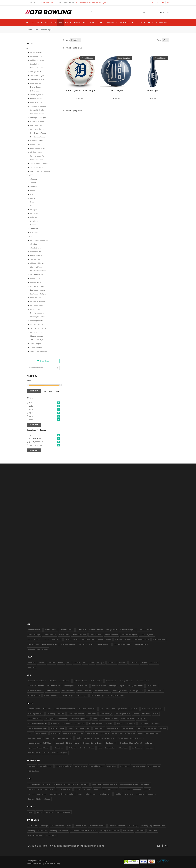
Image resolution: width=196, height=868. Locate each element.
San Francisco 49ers (38, 156)
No (44, 435)
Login (151, 2)
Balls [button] (68, 23)
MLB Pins (85, 784)
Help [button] (150, 23)
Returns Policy (80, 826)
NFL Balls (47, 709)
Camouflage (131, 723)
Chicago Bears (36, 72)
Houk (100, 748)
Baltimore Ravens (37, 60)
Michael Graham (59, 748)
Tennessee (34, 229)
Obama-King (144, 723)
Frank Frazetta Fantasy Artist (149, 733)
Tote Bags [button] (124, 23)
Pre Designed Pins (64, 789)
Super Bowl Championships (64, 709)
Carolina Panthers (37, 68)
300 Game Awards (83, 728)
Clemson (34, 187)
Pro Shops (44, 826)
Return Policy (51, 835)
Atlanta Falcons (36, 56)
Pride (62, 728)
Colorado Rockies (37, 275)
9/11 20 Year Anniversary (134, 794)
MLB (37, 30)
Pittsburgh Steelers (37, 152)
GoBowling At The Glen (55, 714)
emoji (95, 719)
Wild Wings (55, 733)
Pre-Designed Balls (123, 714)
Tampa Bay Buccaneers (39, 164)
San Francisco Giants (38, 328)
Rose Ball (110, 723)
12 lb (44, 410)
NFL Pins (47, 784)
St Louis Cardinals (37, 336)
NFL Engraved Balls (120, 709)
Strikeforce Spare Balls (109, 719)
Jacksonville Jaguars (38, 106)
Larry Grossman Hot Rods (63, 738)
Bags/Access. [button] (80, 23)
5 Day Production (44, 445)
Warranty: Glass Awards (59, 831)
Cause (30, 733)
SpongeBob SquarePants (80, 719)
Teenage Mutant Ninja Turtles (56, 719)
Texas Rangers (36, 344)
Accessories (112, 766)
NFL (30, 49)
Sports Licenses (34, 709)
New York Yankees (37, 313)
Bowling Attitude (34, 799)
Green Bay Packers (37, 95)
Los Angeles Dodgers (38, 294)
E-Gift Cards (32, 826)
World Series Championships (152, 709)
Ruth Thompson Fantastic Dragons (131, 738)
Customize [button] (36, 23)
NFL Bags (32, 766)
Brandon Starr (110, 748)
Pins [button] (92, 23)
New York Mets (36, 309)
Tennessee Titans (36, 167)
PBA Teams (92, 714)
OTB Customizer (58, 826)
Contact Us (140, 831)
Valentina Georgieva (60, 753)
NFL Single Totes (80, 766)
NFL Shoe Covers (138, 766)
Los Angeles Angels (38, 290)
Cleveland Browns (37, 79)
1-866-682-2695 (38, 846)
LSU (32, 206)
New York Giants (36, 141)
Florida (33, 190)
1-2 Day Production (44, 439)
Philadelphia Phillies (38, 317)
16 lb (44, 420)
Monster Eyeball (113, 728)
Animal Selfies (128, 728)
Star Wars (146, 714)
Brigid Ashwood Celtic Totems (98, 733)
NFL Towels (124, 766)
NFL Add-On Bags (97, 766)
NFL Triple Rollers (46, 766)
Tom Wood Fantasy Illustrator (39, 738)
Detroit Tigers (35, 278)
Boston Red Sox (36, 256)
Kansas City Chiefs (37, 110)
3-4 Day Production (44, 442)
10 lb (44, 406)
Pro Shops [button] (161, 23)
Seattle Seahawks (37, 160)
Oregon (33, 225)
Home (29, 30)
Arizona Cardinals (37, 53)
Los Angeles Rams (37, 121)
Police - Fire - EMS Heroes (38, 723)
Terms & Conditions (35, 835)
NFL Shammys (154, 766)
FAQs (69, 826)
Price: (45, 391)
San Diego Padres (37, 324)
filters (43, 361)
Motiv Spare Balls (128, 719)
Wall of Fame (128, 831)
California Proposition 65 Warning (84, 831)
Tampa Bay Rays (36, 340)
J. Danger (149, 743)
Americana (55, 723)
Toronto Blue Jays (37, 347)
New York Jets (35, 145)
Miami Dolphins (36, 125)
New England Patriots (38, 133)
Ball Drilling (133, 826)
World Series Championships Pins (104, 784)
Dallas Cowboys (36, 83)
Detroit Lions (35, 91)
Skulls (70, 728)
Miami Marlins (35, 298)
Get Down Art (111, 743)
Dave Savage (89, 748)
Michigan (34, 210)
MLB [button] (60, 23)
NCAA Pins (145, 784)
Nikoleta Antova (34, 753)
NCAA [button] (53, 23)
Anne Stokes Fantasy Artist (73, 733)
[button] (27, 23)
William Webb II (75, 748)
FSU (32, 194)
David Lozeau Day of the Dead (123, 733)
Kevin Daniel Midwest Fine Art (131, 743)
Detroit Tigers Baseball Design (80, 91)
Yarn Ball (163, 728)
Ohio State (34, 221)
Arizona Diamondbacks (39, 240)
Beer (139, 728)
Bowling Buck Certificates (110, 831)
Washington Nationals (38, 351)
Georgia (33, 198)
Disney (136, 714)
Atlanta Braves (36, 248)
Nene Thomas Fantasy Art (105, 738)
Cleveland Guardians (38, 271)
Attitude (54, 728)
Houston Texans (36, 99)
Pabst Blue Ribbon (35, 719)
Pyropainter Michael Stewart (39, 748)
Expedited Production (117, 826)
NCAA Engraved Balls (76, 714)
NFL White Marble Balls (87, 709)
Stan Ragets (124, 748)
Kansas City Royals (37, 286)
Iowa (32, 202)
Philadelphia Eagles (38, 148)
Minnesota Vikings (37, 129)
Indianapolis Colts (37, 102)
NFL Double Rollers (63, 766)
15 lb (44, 416)
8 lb (44, 403)
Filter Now (34, 391)
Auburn (33, 183)
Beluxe (46, 753)
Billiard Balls (99, 728)
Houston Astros (36, 282)
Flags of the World (96, 723)
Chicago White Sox (37, 263)
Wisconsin (34, 233)
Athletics (33, 244)
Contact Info (152, 831)
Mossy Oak (142, 719)
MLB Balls (134, 709)
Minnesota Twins (36, 305)
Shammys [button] (112, 23)
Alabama (34, 179)
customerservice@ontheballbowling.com (77, 846)
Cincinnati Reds (36, 267)
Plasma (120, 723)
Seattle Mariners (36, 332)
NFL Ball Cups (33, 771)
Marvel (156, 714)
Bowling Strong (150, 728)
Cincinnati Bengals (37, 76)
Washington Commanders (40, 171)
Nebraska (34, 217)
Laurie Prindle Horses (84, 738)
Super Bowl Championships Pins (66, 784)
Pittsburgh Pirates (37, 321)
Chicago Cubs (35, 259)
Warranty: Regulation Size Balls (153, 826)
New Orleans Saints (38, 137)
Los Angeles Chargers (38, 118)
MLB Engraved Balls (36, 714)
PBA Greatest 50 (106, 714)
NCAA (31, 175)
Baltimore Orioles (37, 252)
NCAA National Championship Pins (41, 789)
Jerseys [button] (101, 23)
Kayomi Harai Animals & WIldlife (40, 743)
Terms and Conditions (97, 826)
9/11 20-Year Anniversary (38, 728)
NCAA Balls (104, 709)
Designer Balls (42, 733)
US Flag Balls (80, 723)
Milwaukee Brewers (38, 302)
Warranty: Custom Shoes (37, 831)
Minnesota (34, 213)
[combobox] (75, 40)
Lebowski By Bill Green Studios (67, 743)
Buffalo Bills (35, 64)
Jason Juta (149, 748)
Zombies (155, 723)
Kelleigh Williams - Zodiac (92, 743)
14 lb (44, 413)
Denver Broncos (36, 87)
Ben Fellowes (137, 748)
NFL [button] (46, 23)
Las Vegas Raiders (37, 114)
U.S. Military (67, 723)
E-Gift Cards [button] (139, 23)
